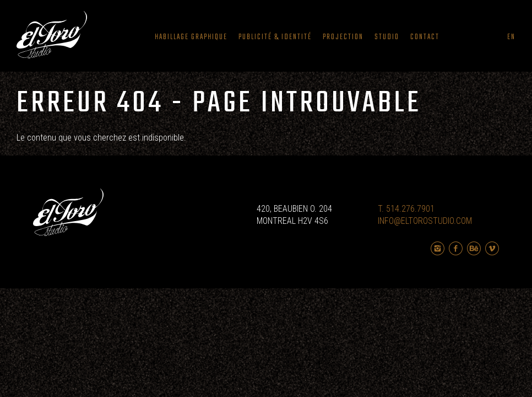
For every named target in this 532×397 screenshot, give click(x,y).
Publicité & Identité (275, 37)
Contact (425, 37)
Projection (343, 37)
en (511, 37)
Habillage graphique (191, 37)
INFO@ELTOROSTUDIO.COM (425, 221)
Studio (387, 37)
